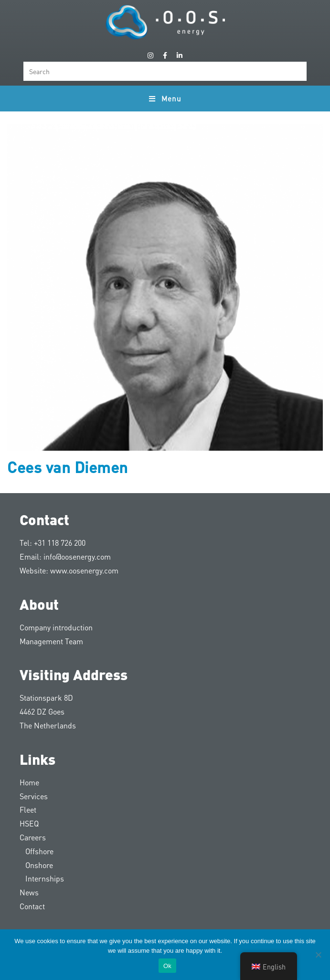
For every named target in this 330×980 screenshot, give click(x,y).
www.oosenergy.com (84, 570)
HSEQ (29, 823)
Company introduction (56, 627)
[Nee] (318, 955)
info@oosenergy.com (77, 556)
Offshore (37, 851)
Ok (167, 966)
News (29, 892)
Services (34, 796)
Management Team (51, 641)
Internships (42, 878)
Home (29, 782)
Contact (32, 906)
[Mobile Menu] (165, 99)
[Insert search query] (165, 71)
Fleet (28, 809)
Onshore (36, 865)
